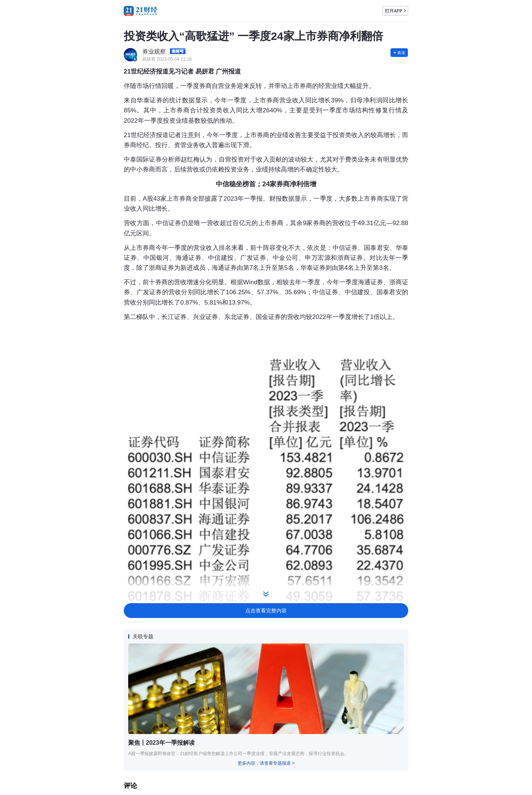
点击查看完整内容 (266, 611)
